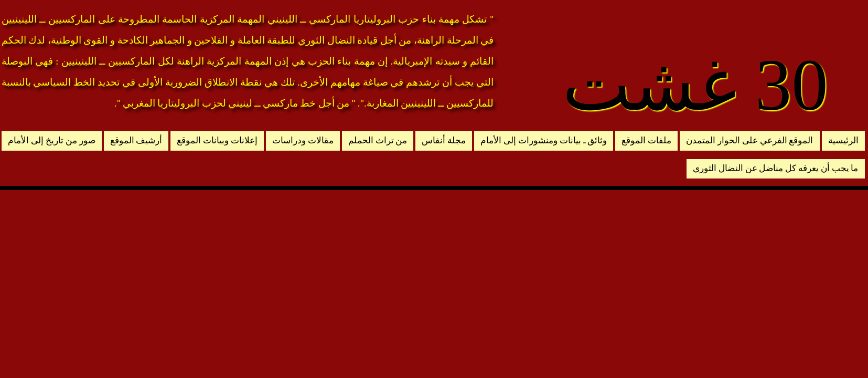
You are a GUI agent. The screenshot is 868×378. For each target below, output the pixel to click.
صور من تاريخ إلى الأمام (51, 140)
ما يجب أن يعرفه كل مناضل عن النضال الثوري (776, 168)
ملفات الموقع (646, 140)
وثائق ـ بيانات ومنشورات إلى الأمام (544, 140)
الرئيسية (843, 140)
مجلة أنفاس (444, 140)
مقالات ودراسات (303, 140)
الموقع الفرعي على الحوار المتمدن (749, 140)
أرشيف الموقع (136, 140)
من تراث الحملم (378, 140)
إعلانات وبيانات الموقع (217, 140)
